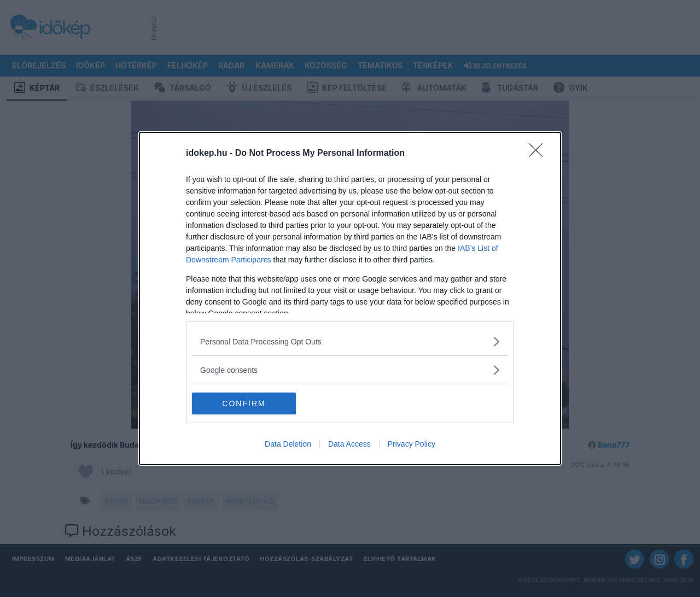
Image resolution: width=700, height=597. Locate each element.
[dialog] (350, 298)
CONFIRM (244, 403)
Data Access (349, 444)
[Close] (539, 154)
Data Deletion (288, 444)
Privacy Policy (412, 444)
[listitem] (350, 341)
